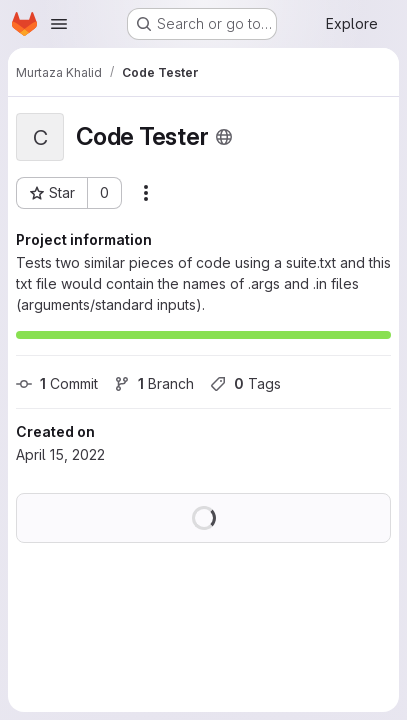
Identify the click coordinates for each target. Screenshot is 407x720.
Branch (154, 383)
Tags (245, 383)
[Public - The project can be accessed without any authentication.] (224, 137)
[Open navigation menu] (59, 24)
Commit (57, 383)
